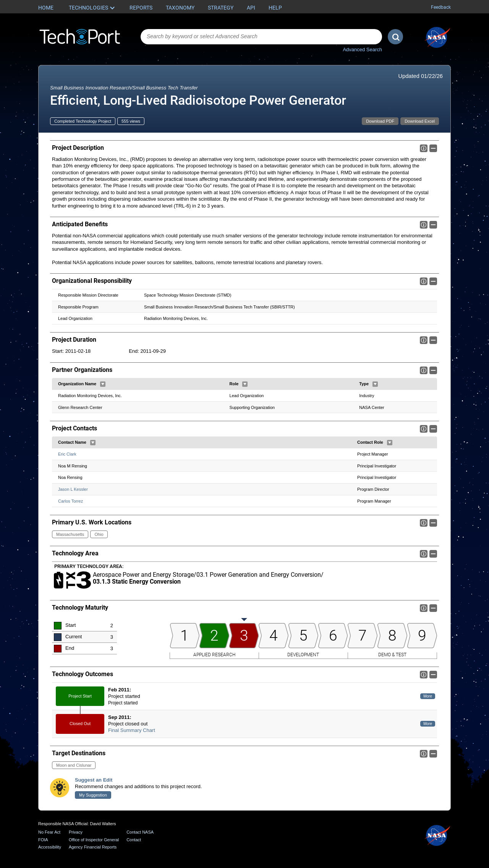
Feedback (441, 7)
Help (275, 8)
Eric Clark (67, 454)
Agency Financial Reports (93, 847)
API (251, 8)
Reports (141, 8)
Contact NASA (140, 832)
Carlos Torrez (70, 501)
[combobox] (261, 37)
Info (424, 148)
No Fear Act (49, 832)
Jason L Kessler (73, 489)
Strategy (221, 8)
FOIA (43, 840)
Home (46, 8)
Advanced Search (362, 49)
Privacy (76, 832)
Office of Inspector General (94, 840)
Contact (134, 840)
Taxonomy (180, 8)
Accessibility (50, 847)
